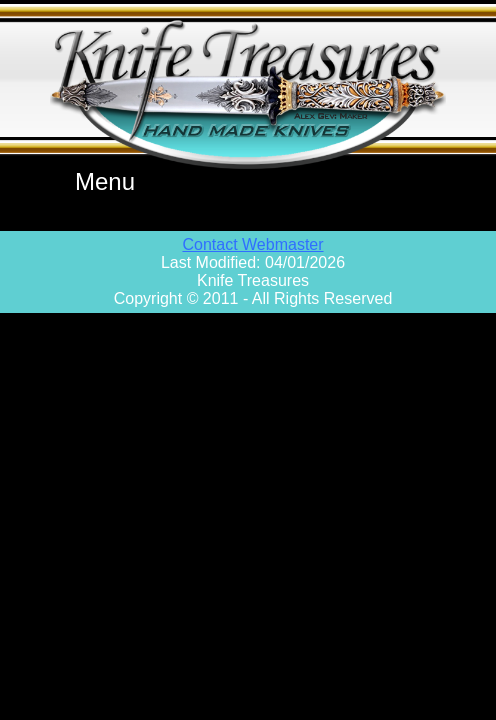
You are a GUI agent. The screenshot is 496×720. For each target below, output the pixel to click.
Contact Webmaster (252, 244)
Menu (105, 181)
